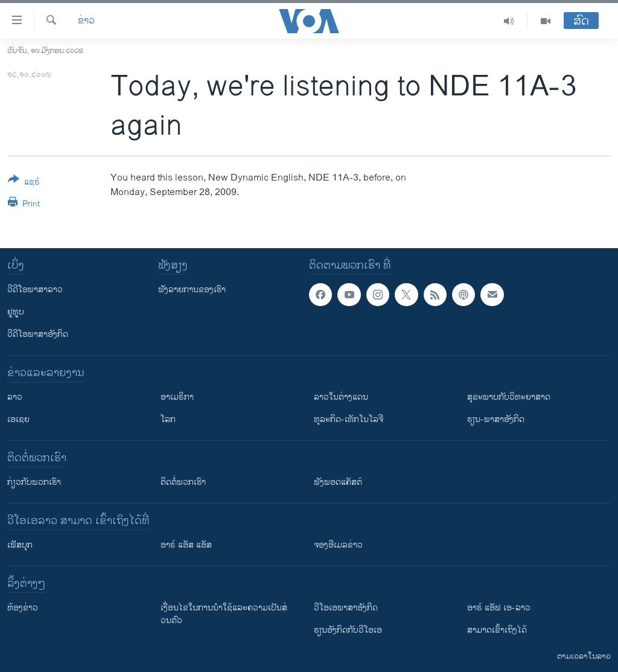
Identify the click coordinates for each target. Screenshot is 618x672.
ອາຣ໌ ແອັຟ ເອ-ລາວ (499, 608)
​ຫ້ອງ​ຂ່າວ (23, 608)
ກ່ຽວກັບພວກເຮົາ (34, 482)
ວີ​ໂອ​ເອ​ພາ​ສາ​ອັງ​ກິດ (346, 608)
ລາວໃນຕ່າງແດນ (341, 397)
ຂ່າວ (86, 21)
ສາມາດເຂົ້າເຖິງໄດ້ (497, 630)
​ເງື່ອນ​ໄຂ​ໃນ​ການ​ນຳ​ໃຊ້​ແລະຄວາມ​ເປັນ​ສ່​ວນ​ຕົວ (224, 614)
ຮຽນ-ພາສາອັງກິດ (496, 419)
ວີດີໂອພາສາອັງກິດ (38, 334)
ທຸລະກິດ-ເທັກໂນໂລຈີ (349, 419)
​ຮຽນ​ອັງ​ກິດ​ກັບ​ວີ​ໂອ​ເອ (348, 630)
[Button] (24, 183)
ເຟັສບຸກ (20, 545)
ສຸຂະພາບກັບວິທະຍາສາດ (509, 397)
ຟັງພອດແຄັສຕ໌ (338, 482)
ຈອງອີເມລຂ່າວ (338, 545)
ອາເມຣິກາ (177, 397)
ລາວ (15, 397)
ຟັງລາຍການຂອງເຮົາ (192, 290)
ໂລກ (168, 419)
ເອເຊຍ (18, 419)
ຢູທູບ (16, 312)
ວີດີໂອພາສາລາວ (35, 290)
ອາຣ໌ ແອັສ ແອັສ (186, 545)
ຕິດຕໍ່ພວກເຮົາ (183, 482)
